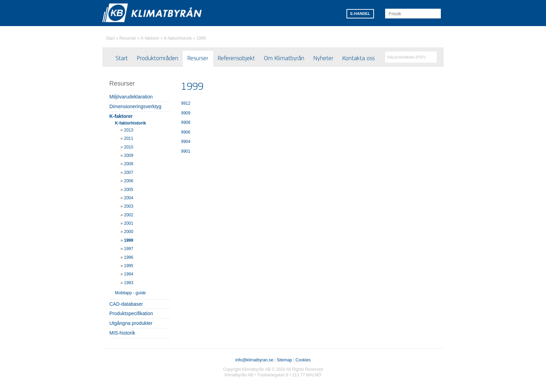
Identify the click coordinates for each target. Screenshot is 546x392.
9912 (186, 103)
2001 (129, 223)
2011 (129, 138)
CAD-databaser (126, 304)
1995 (129, 266)
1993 (129, 283)
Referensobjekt (236, 59)
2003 (129, 206)
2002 (129, 215)
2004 (129, 198)
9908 (186, 122)
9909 (186, 113)
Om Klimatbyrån (284, 59)
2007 (129, 173)
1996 (129, 257)
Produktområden (158, 59)
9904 (186, 142)
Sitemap (284, 360)
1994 (129, 274)
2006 (129, 181)
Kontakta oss (358, 59)
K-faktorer (150, 38)
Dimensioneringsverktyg (135, 106)
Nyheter (323, 59)
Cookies (303, 360)
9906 (186, 132)
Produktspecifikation (131, 313)
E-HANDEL (360, 14)
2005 (129, 190)
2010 (129, 147)
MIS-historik (122, 333)
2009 (129, 155)
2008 (129, 164)
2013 (129, 130)
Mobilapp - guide (130, 293)
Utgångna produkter (131, 323)
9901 (186, 151)
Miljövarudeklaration (131, 97)
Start (110, 38)
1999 (201, 38)
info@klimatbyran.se (254, 360)
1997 (129, 249)
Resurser (128, 38)
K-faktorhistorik (178, 38)
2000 (129, 232)
